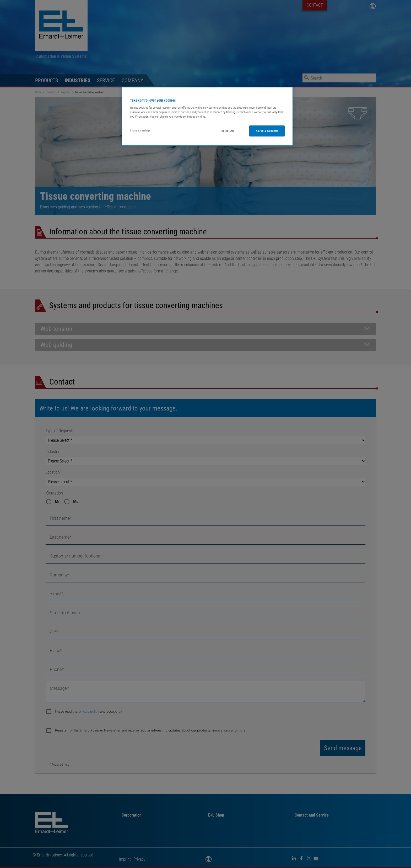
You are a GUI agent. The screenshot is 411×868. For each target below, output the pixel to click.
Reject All (228, 131)
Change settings (140, 130)
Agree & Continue (267, 131)
